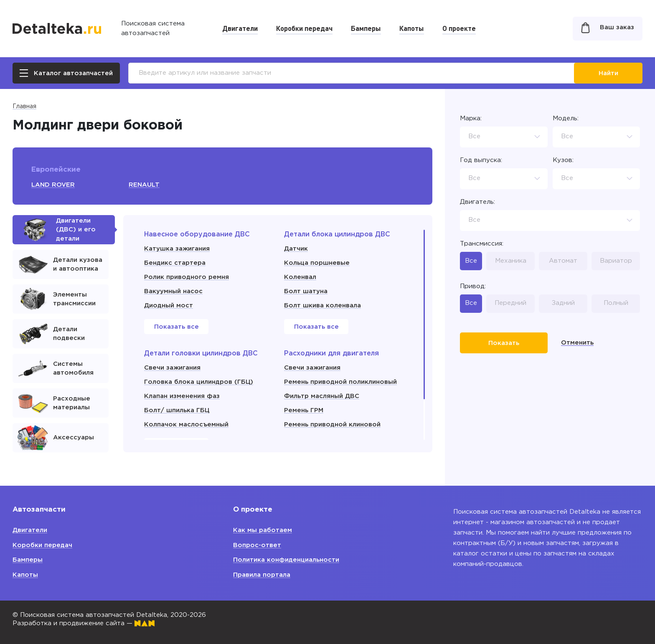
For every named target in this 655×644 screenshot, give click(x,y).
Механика (511, 261)
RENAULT (144, 185)
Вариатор (616, 261)
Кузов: (563, 160)
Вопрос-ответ (257, 545)
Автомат (563, 261)
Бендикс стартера (175, 263)
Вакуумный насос (173, 291)
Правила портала (262, 575)
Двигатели (240, 28)
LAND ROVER (53, 185)
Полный (616, 303)
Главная (24, 106)
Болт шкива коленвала (322, 306)
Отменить (577, 343)
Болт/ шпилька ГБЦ (177, 410)
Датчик (296, 249)
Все (471, 261)
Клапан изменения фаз (182, 396)
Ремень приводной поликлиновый (340, 382)
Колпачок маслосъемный (186, 425)
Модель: (566, 118)
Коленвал (300, 277)
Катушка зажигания (177, 249)
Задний (563, 303)
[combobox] (504, 137)
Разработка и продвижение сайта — (84, 623)
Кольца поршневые (317, 263)
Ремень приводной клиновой (332, 425)
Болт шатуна (306, 291)
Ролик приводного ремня (187, 277)
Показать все (176, 327)
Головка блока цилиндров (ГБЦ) (199, 382)
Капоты (412, 28)
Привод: (473, 286)
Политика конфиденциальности (286, 560)
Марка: (471, 118)
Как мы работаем (263, 530)
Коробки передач (304, 28)
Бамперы (366, 28)
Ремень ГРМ (304, 410)
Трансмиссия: (482, 244)
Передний (510, 303)
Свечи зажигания (172, 368)
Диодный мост (169, 306)
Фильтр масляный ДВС (322, 396)
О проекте (459, 28)
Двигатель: (477, 202)
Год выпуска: (481, 160)
